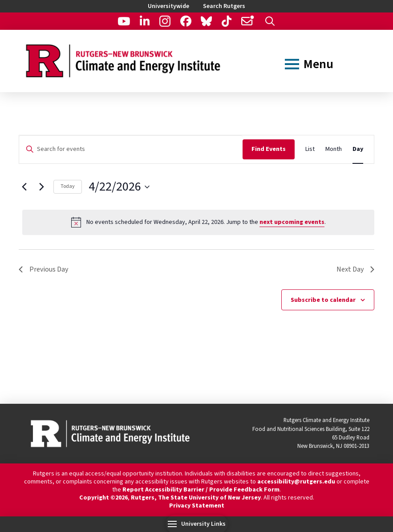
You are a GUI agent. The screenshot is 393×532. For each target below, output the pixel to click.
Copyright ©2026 (103, 498)
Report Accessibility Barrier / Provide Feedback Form (201, 490)
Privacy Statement (197, 506)
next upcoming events (292, 222)
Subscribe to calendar (323, 300)
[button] (270, 21)
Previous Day (43, 269)
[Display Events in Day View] (358, 149)
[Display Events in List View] (310, 149)
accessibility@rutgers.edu (296, 482)
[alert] (198, 222)
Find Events (269, 149)
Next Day (355, 269)
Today (68, 186)
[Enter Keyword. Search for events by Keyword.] (131, 149)
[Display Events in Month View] (334, 149)
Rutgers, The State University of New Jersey (196, 498)
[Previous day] (24, 187)
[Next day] (41, 187)
